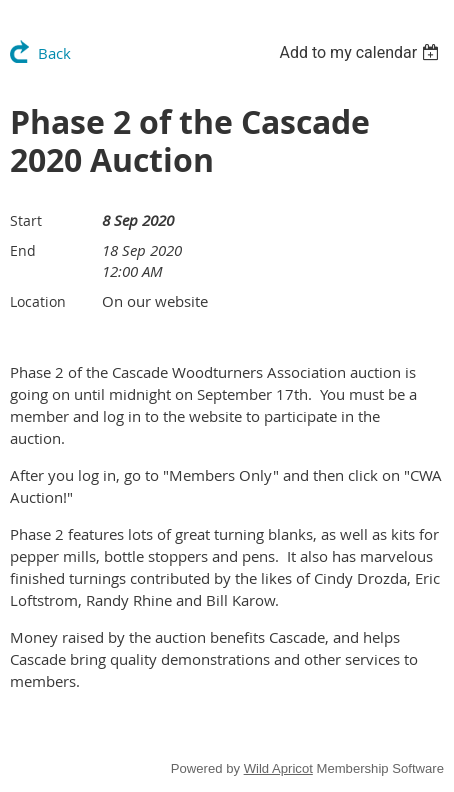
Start (26, 220)
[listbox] (361, 52)
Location (38, 301)
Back (54, 53)
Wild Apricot (278, 768)
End (23, 250)
